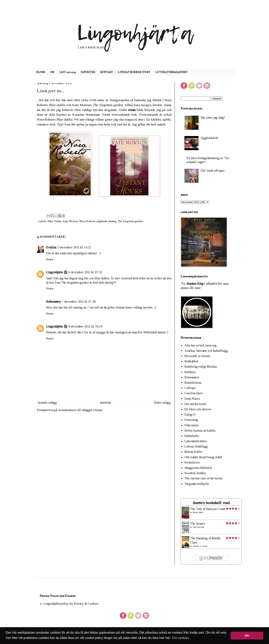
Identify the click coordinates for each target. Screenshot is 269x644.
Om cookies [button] (181, 638)
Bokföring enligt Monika (201, 367)
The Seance (198, 524)
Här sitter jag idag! (213, 118)
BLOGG (41, 72)
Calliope (190, 388)
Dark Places (192, 399)
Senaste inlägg (47, 403)
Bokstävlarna (193, 383)
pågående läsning (107, 221)
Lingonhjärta (54, 272)
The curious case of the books (204, 478)
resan (132, 110)
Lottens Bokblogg (196, 446)
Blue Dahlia (55, 221)
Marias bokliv (193, 452)
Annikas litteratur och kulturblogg (206, 351)
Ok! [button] (247, 636)
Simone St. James (200, 546)
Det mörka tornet (195, 404)
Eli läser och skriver (198, 409)
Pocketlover (192, 462)
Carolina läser (194, 393)
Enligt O (190, 414)
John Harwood (198, 527)
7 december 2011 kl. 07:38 (79, 302)
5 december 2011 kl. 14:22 (74, 247)
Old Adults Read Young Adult (203, 457)
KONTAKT (107, 72)
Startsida (105, 403)
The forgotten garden (130, 221)
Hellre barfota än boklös (200, 431)
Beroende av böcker (197, 356)
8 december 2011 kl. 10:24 (85, 326)
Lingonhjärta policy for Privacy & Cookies (71, 604)
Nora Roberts (87, 221)
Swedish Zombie (195, 473)
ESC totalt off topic (213, 171)
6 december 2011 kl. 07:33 (85, 272)
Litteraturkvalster (196, 441)
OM (52, 72)
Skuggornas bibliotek (198, 468)
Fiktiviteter (192, 425)
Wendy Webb (198, 512)
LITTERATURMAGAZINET (172, 72)
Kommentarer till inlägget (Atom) (80, 410)
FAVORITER (88, 72)
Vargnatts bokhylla (196, 484)
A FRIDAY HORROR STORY (134, 72)
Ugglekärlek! (209, 138)
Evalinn (51, 247)
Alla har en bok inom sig (200, 345)
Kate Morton (70, 221)
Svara (50, 259)
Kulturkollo (192, 436)
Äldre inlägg (162, 403)
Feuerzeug (191, 420)
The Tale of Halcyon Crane (208, 509)
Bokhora (190, 372)
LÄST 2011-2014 (67, 72)
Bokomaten (53, 302)
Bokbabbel (191, 361)
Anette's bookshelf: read (211, 503)
